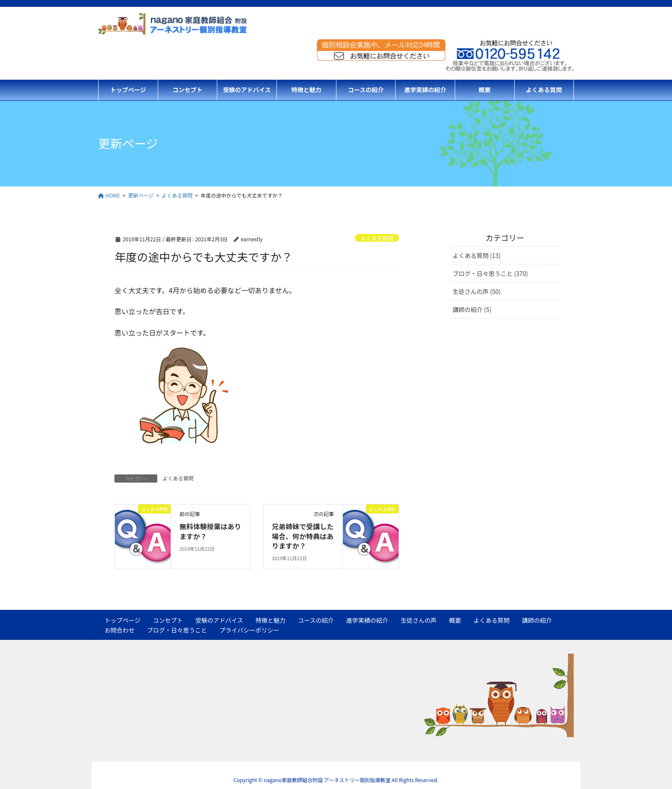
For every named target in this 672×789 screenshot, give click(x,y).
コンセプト (168, 620)
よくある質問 (377, 238)
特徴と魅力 (270, 620)
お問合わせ (120, 630)
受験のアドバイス (219, 620)
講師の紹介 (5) (472, 309)
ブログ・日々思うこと (177, 630)
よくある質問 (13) (477, 255)
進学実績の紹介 (367, 620)
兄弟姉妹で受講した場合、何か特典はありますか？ (303, 536)
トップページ (123, 620)
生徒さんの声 (419, 620)
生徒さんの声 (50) (477, 291)
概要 (455, 620)
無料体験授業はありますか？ (210, 531)
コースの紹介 (316, 620)
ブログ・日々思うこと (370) (490, 273)
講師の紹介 (537, 620)
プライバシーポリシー (249, 630)
